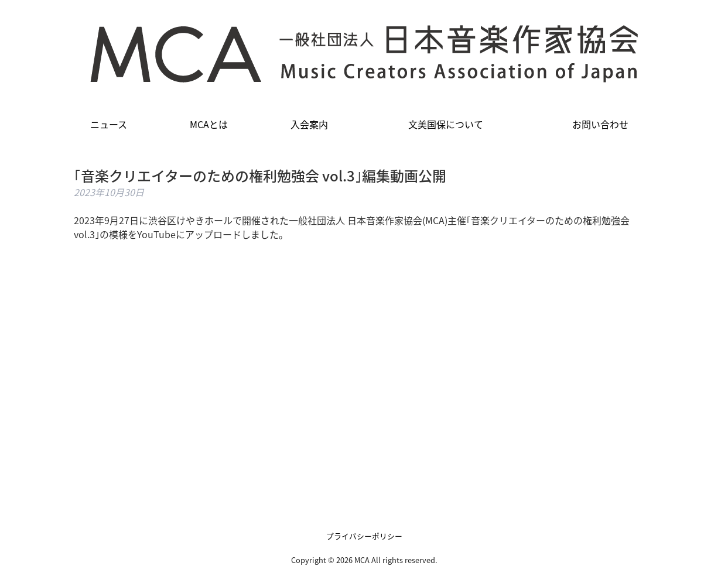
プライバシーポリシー (364, 536)
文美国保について (446, 124)
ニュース (109, 124)
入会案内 (309, 124)
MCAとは (209, 124)
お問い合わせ (600, 124)
